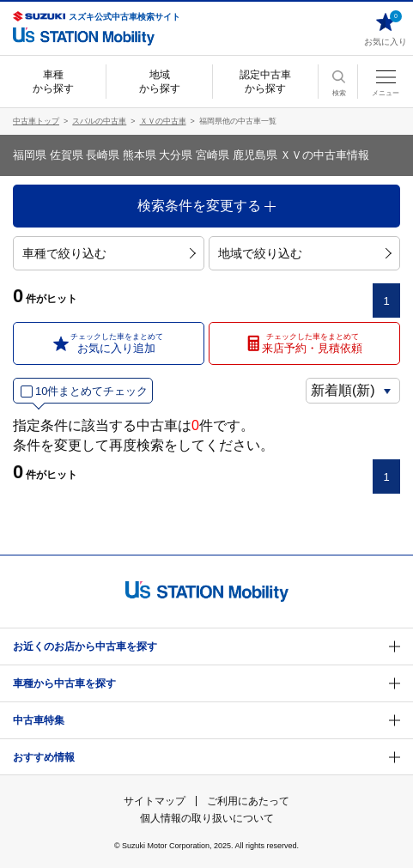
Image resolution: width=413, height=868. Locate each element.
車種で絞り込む (109, 253)
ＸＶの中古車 (163, 121)
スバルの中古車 (99, 121)
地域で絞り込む (305, 253)
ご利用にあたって (248, 801)
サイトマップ (155, 801)
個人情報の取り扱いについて (207, 818)
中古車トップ (36, 121)
